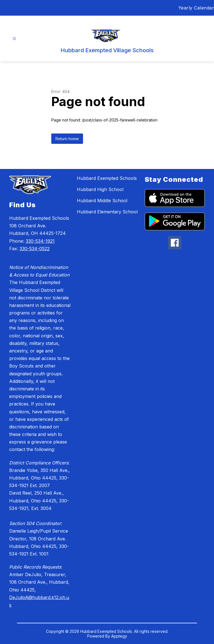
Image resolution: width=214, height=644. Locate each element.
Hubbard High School (100, 189)
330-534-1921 (40, 241)
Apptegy (119, 636)
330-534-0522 (35, 249)
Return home (67, 139)
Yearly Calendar (196, 8)
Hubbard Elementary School (107, 212)
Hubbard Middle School (102, 201)
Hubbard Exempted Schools (107, 178)
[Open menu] (14, 39)
